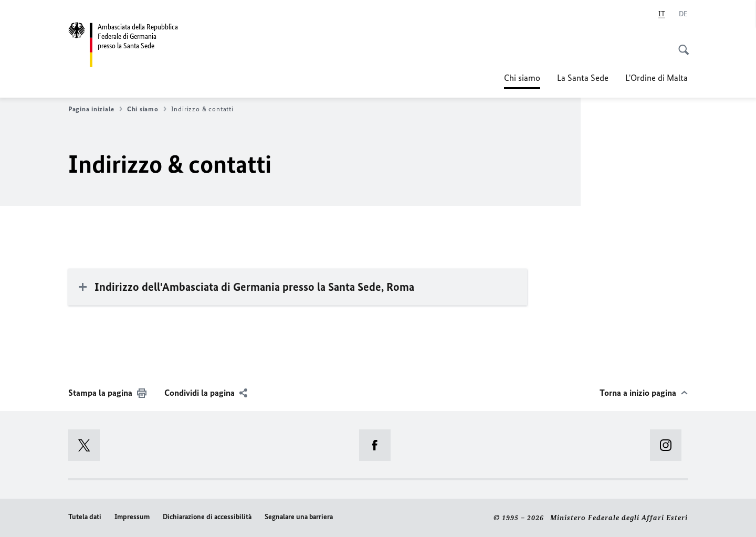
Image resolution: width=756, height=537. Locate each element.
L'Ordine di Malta (657, 78)
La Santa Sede (583, 78)
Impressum (132, 517)
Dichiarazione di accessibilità (207, 517)
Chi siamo (522, 78)
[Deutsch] (683, 14)
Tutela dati (85, 517)
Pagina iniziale (95, 109)
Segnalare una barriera (299, 517)
